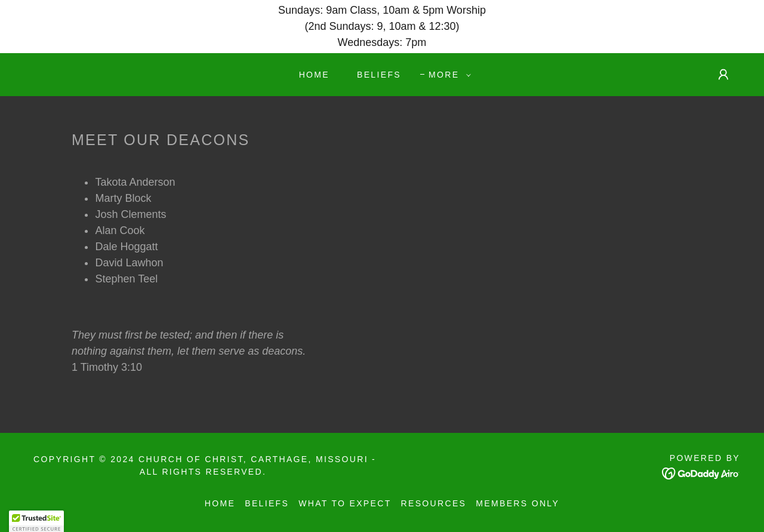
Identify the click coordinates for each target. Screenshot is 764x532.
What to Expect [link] (345, 503)
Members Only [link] (517, 503)
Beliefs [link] (379, 75)
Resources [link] (434, 503)
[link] (701, 473)
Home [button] (220, 503)
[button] (447, 75)
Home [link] (314, 75)
